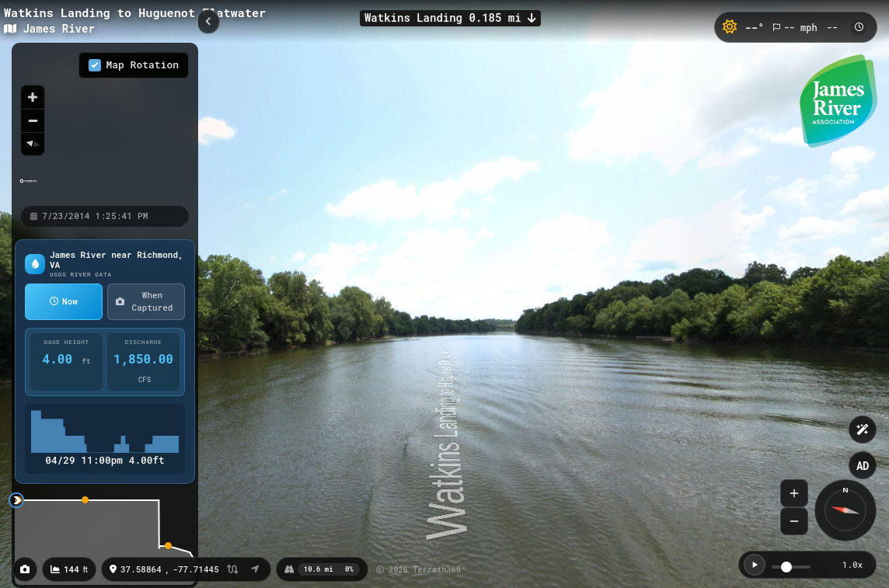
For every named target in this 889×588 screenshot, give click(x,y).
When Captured (144, 301)
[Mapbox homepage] (28, 188)
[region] (105, 124)
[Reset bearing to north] (33, 144)
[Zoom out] (33, 120)
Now (64, 301)
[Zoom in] (33, 97)
